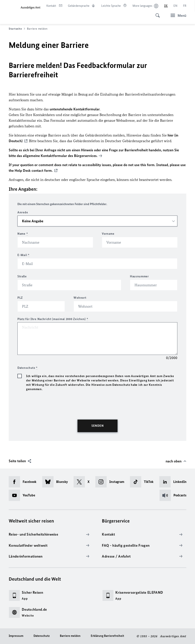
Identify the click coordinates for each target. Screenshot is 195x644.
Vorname (108, 234)
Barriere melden (70, 636)
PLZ (20, 298)
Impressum (16, 636)
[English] (175, 6)
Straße (22, 276)
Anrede (23, 212)
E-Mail (24, 255)
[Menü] (177, 15)
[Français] (185, 6)
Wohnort (80, 298)
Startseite (17, 29)
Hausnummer (139, 276)
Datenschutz (42, 636)
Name (23, 234)
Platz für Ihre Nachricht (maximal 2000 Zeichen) (53, 319)
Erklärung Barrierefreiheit (107, 636)
